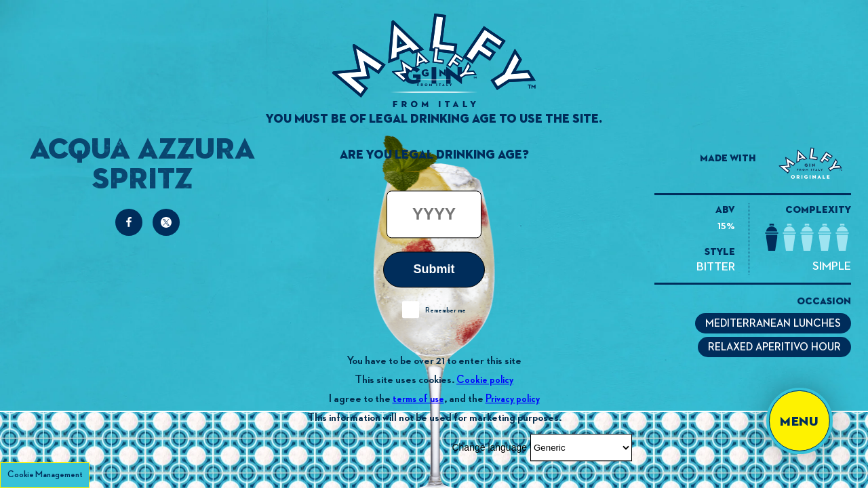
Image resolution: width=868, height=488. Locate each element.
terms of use (418, 399)
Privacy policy (513, 399)
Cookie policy (485, 380)
